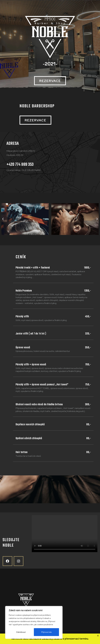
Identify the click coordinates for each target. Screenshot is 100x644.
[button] (50, 81)
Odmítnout (21, 632)
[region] (34, 622)
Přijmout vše (46, 632)
